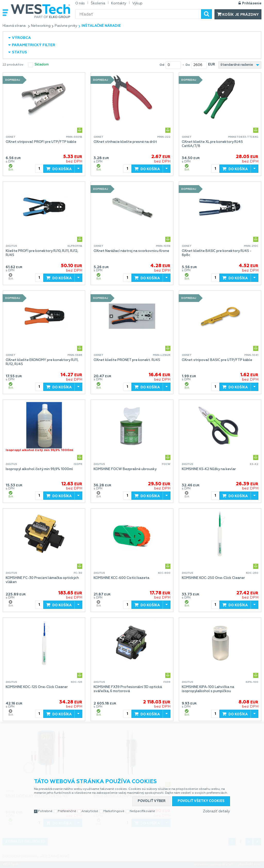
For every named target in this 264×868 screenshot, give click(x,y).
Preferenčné (67, 811)
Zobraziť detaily (216, 811)
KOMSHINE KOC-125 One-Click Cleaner (37, 687)
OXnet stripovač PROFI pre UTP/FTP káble (41, 142)
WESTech (40, 11)
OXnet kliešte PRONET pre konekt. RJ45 (127, 360)
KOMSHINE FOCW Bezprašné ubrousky (125, 469)
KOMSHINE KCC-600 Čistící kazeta (121, 578)
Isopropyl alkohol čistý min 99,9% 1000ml (39, 469)
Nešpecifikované (142, 811)
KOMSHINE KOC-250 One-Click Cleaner (213, 578)
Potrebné (45, 811)
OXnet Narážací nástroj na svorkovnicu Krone (131, 251)
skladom (42, 65)
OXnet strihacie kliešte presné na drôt (125, 142)
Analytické (90, 811)
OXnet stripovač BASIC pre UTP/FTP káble (217, 360)
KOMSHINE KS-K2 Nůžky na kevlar (209, 469)
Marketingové (114, 811)
